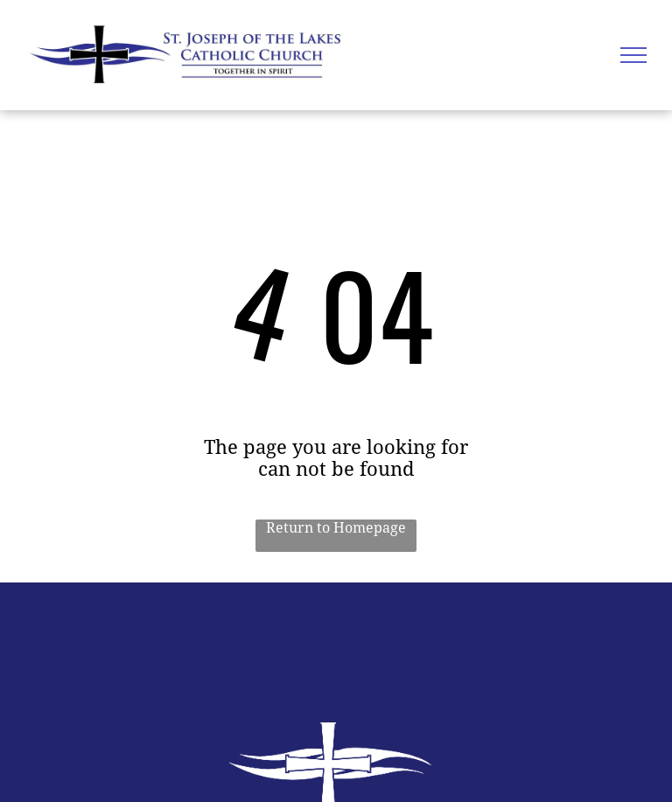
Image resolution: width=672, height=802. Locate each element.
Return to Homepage (336, 528)
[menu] (633, 55)
